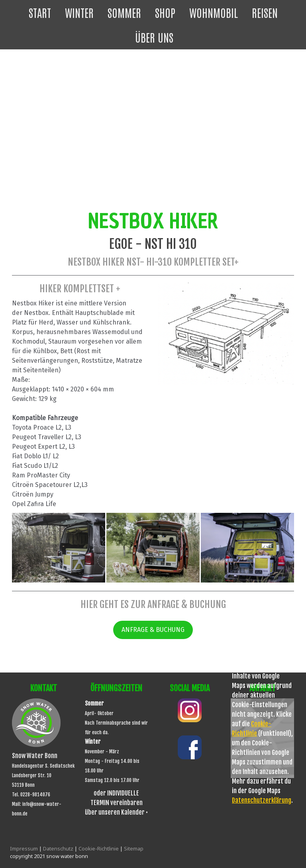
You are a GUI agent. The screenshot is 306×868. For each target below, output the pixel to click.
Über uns (154, 37)
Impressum (24, 848)
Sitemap (134, 848)
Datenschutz (58, 848)
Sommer (124, 12)
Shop (165, 12)
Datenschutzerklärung (262, 800)
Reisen (265, 12)
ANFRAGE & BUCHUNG (153, 630)
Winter (79, 12)
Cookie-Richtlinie (99, 848)
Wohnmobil (214, 12)
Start (40, 12)
